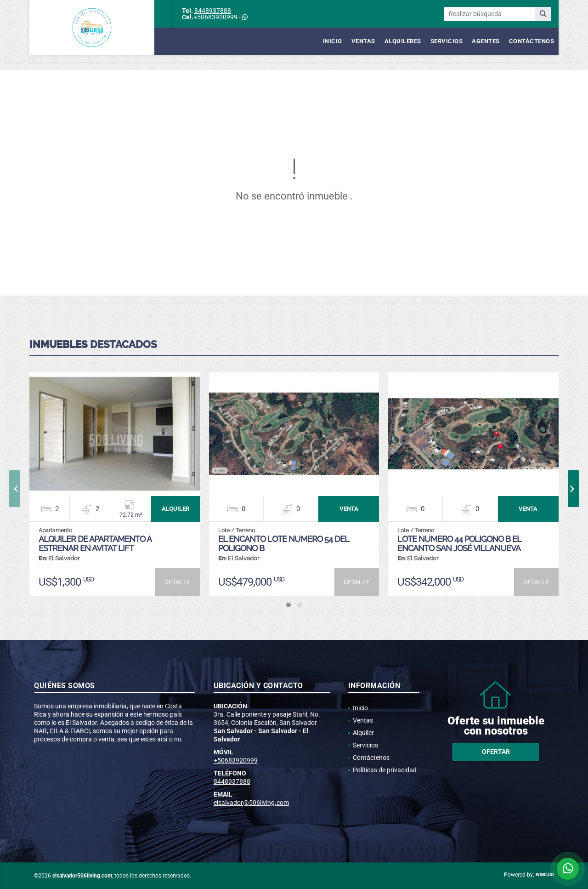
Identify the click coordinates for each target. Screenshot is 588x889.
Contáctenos (532, 41)
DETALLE (178, 582)
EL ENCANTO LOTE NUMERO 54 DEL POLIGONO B (283, 544)
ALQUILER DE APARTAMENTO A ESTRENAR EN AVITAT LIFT (95, 544)
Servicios (447, 41)
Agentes (486, 41)
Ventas (363, 41)
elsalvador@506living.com (251, 803)
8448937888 (213, 11)
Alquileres (403, 41)
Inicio (333, 41)
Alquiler (363, 733)
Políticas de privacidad (385, 770)
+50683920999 (215, 17)
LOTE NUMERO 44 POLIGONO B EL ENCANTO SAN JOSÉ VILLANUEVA (459, 544)
